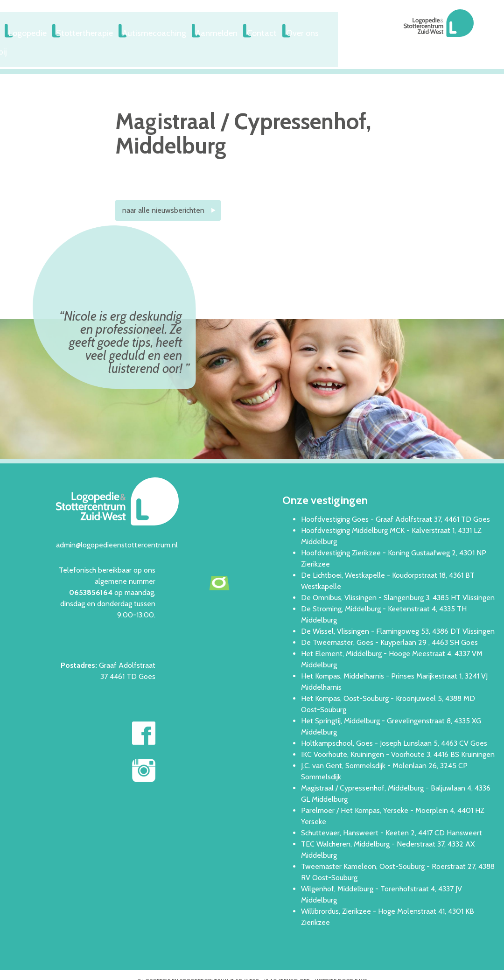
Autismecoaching (231, 31)
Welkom (53, 31)
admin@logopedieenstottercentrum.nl (117, 524)
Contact (346, 31)
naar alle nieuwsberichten (163, 190)
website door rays (341, 960)
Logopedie (101, 31)
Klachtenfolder (287, 960)
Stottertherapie (161, 31)
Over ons (391, 31)
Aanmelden (296, 31)
